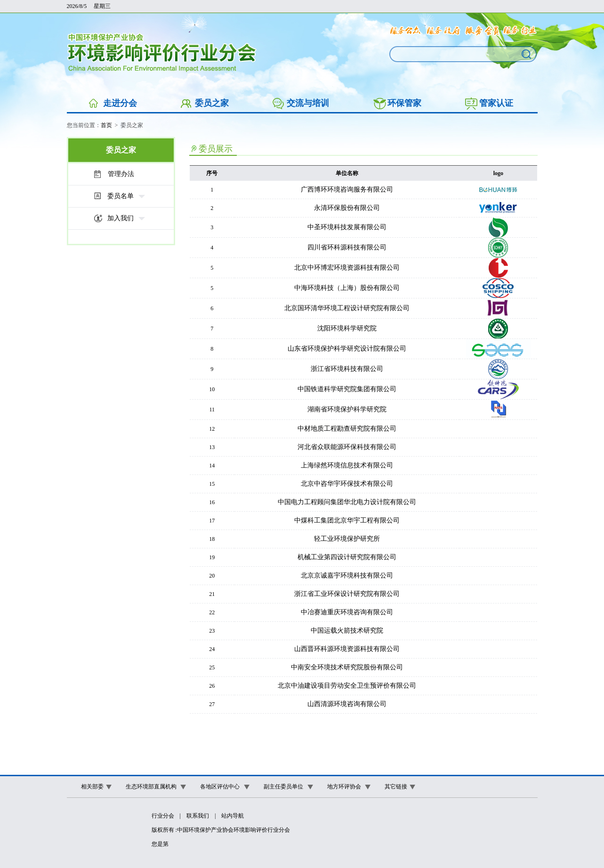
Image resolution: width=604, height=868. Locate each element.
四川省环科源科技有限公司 (347, 247)
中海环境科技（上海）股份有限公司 (347, 288)
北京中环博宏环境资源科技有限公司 (347, 268)
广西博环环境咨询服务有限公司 (347, 189)
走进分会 (120, 103)
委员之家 (212, 103)
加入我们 (121, 218)
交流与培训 (308, 103)
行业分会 (163, 816)
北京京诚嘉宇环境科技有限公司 (347, 575)
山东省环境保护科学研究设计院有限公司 (347, 349)
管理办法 (121, 174)
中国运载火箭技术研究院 (347, 631)
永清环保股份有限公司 (347, 208)
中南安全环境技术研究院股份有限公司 (347, 667)
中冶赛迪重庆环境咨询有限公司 (347, 612)
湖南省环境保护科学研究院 (347, 409)
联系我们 (198, 816)
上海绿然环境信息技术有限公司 (347, 465)
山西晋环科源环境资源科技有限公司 (347, 649)
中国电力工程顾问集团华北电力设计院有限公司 (347, 502)
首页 (106, 125)
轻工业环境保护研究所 (347, 539)
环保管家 (404, 103)
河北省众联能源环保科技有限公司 (347, 447)
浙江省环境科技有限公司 (347, 369)
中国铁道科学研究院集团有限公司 (347, 389)
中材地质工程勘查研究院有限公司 (347, 429)
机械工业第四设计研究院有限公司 (347, 557)
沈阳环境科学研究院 (347, 328)
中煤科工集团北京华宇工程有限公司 (347, 520)
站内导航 (233, 816)
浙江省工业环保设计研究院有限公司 (347, 594)
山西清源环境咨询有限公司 (347, 704)
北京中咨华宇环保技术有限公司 (347, 484)
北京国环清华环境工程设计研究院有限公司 (347, 308)
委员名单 (121, 196)
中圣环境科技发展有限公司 (347, 227)
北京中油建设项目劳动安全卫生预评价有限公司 (347, 686)
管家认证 (496, 103)
